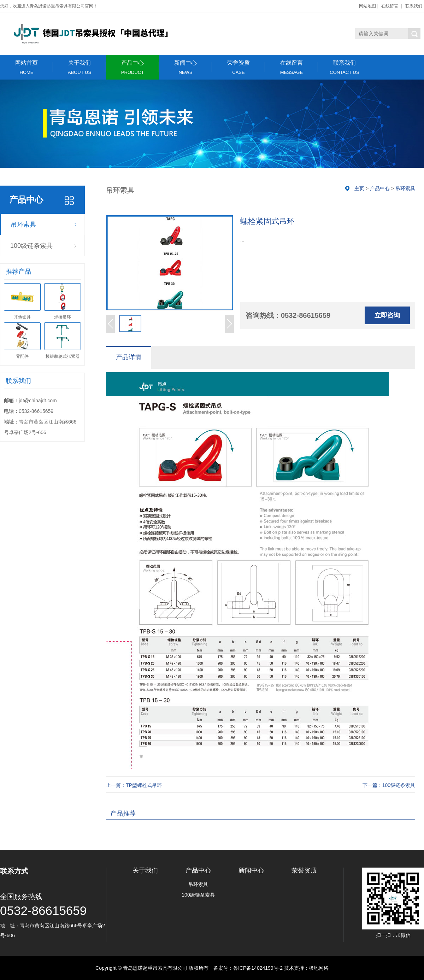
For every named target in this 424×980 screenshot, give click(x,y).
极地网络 (319, 968)
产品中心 (132, 67)
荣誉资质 (238, 67)
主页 (359, 188)
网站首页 (26, 67)
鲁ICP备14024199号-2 (258, 968)
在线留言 (390, 6)
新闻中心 (185, 67)
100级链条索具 (31, 246)
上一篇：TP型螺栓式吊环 (134, 785)
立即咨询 (387, 315)
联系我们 (414, 6)
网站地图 (367, 6)
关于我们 (79, 67)
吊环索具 (23, 224)
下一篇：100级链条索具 (389, 785)
